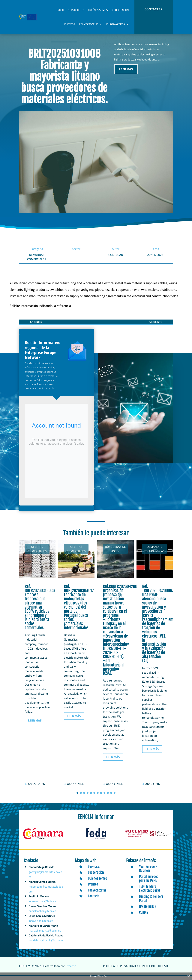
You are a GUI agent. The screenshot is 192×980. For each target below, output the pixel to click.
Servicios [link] (74, 10)
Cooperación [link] (120, 10)
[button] (77, 797)
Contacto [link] (94, 900)
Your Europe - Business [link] (148, 872)
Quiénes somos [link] (98, 10)
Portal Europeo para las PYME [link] (149, 883)
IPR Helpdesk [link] (148, 910)
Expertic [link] (71, 970)
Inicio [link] (60, 10)
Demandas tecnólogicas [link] (154, 553)
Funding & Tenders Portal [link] (151, 902)
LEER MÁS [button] (126, 73)
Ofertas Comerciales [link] (37, 553)
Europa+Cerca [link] (116, 24)
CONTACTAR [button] (154, 9)
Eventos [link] (70, 24)
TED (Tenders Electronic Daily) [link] (150, 892)
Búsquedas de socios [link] (115, 553)
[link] (40, 310)
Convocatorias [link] (89, 24)
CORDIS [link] (144, 916)
